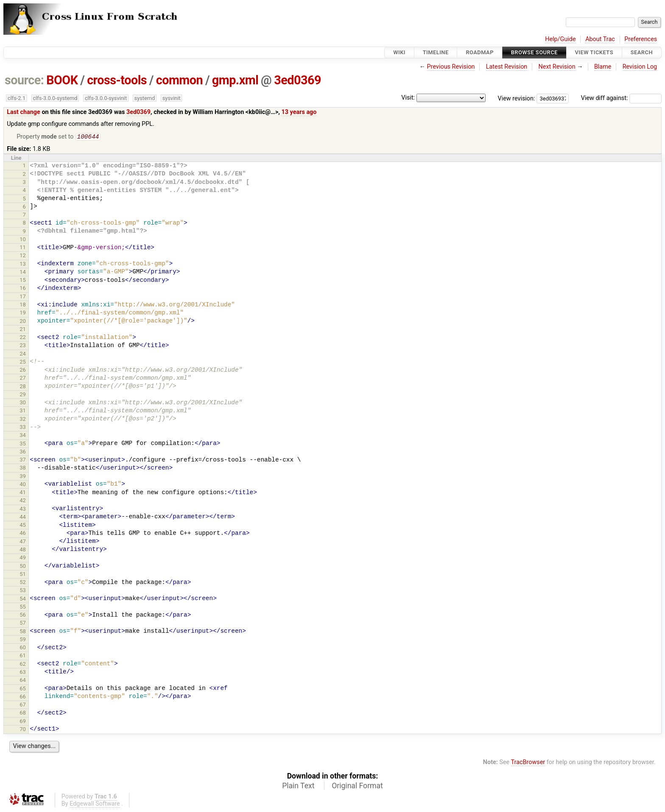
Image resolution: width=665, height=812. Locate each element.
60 (23, 648)
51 (23, 575)
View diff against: (621, 98)
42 (23, 501)
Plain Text (298, 787)
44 (23, 518)
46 (23, 534)
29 (23, 395)
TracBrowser (528, 763)
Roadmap (480, 52)
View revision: (517, 98)
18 (23, 305)
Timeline (436, 52)
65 (23, 689)
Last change (24, 112)
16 (23, 289)
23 (23, 346)
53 (23, 591)
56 (23, 616)
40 (23, 485)
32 (23, 420)
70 (23, 730)
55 (23, 608)
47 (23, 542)
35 (23, 444)
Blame (603, 67)
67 (23, 705)
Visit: (408, 98)
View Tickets (594, 52)
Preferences (641, 39)
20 (23, 322)
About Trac (600, 39)
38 (23, 469)
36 (23, 452)
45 (23, 526)
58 (23, 632)
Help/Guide (560, 39)
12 (23, 256)
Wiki (399, 52)
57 (23, 624)
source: (24, 80)
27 (23, 379)
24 (23, 355)
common (179, 80)
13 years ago (299, 112)
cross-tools (117, 80)
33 (23, 428)
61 (23, 656)
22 (23, 338)
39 (23, 477)
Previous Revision (451, 67)
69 (23, 722)
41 (23, 493)
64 (23, 681)
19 (23, 313)
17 (23, 297)
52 (23, 583)
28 (23, 387)
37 (23, 460)
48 (23, 550)
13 (23, 265)
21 (23, 330)
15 (23, 281)
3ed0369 (298, 80)
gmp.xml (235, 80)
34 (23, 436)
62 (23, 665)
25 (23, 363)
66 (23, 697)
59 (23, 640)
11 (23, 248)
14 (23, 273)
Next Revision (557, 67)
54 (23, 599)
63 (23, 673)
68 (23, 713)
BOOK (62, 80)
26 (23, 371)
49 (23, 558)
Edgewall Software (95, 805)
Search (642, 52)
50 (23, 567)
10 (23, 240)
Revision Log (640, 67)
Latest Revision (507, 67)
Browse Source (534, 52)
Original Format (357, 787)
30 (23, 403)
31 (23, 411)
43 (23, 510)
